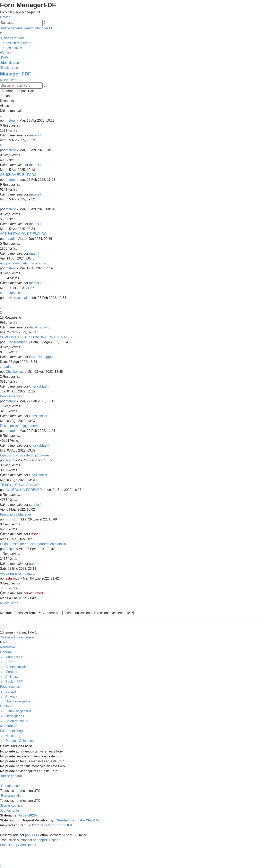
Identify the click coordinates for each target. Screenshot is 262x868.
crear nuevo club (12, 293)
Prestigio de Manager (16, 514)
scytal (10, 460)
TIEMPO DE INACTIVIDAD (20, 485)
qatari (10, 239)
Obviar (5, 17)
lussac (34, 534)
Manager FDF (16, 74)
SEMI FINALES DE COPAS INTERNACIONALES (36, 337)
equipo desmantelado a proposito (24, 263)
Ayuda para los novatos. (18, 574)
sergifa (34, 505)
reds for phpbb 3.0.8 (56, 825)
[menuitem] (1, 33)
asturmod (13, 578)
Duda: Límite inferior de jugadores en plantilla (33, 544)
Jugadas (6, 367)
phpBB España (49, 840)
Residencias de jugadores (19, 426)
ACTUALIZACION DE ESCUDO (23, 234)
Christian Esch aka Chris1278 (78, 820)
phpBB (30, 835)
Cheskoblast (15, 372)
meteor (11, 121)
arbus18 (12, 519)
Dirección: (114, 613)
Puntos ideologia (12, 396)
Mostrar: (21, 613)
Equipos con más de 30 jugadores (25, 455)
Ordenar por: (68, 613)
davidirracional (16, 298)
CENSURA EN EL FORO (18, 175)
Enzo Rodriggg (17, 342)
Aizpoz (10, 549)
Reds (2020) (28, 815)
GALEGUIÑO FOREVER (24, 490)
